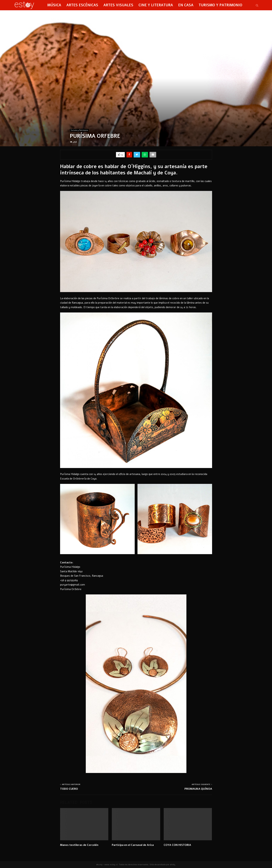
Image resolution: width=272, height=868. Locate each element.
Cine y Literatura (156, 5)
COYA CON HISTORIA (177, 845)
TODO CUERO (69, 789)
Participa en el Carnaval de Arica (133, 845)
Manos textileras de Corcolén (79, 845)
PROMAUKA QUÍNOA (198, 789)
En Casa (186, 5)
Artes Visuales (118, 5)
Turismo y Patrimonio (220, 5)
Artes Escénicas (82, 5)
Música (54, 5)
